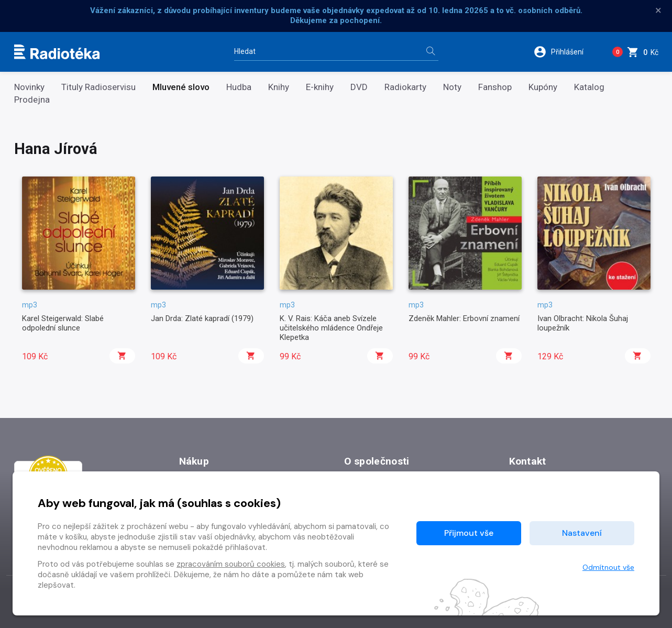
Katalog (589, 87)
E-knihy (320, 87)
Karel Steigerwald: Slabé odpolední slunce (63, 323)
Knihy (279, 87)
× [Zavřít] (658, 10)
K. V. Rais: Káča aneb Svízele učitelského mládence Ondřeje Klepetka (331, 328)
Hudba (239, 87)
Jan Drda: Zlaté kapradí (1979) (202, 318)
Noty (452, 87)
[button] (565, 52)
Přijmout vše (469, 533)
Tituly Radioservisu (98, 87)
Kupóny (543, 87)
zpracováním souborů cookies (231, 564)
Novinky (29, 87)
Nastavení (582, 533)
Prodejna (32, 100)
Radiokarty (405, 87)
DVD (359, 87)
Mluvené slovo (181, 87)
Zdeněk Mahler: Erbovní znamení (464, 318)
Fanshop (495, 87)
